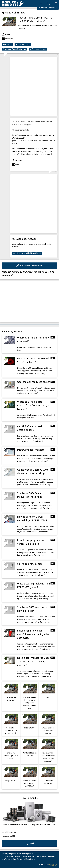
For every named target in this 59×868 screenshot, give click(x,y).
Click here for (27, 253)
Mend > (8, 13)
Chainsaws (19, 13)
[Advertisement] (29, 86)
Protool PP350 (23, 44)
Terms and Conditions (26, 859)
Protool (7, 44)
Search (29, 843)
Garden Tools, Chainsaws (14, 49)
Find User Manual (38, 49)
